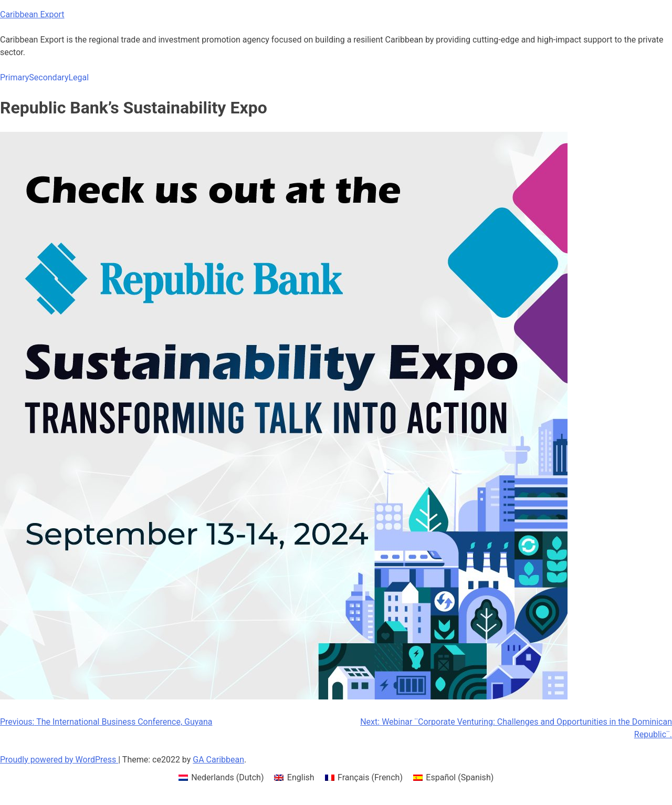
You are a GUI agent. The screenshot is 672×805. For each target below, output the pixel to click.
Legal (78, 77)
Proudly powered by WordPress (59, 760)
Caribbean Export (32, 14)
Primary (14, 77)
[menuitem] (221, 778)
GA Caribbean (218, 760)
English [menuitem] (301, 777)
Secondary (49, 77)
